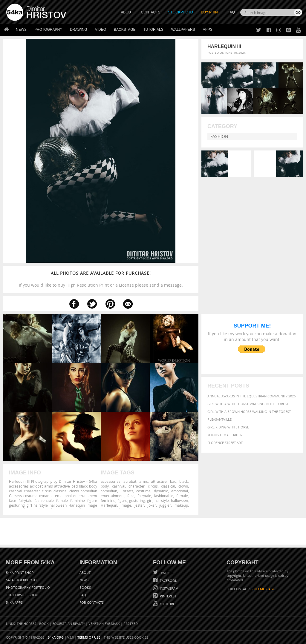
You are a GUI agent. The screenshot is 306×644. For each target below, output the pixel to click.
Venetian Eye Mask (104, 624)
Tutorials (153, 30)
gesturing (137, 500)
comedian (109, 491)
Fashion (219, 136)
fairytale (144, 496)
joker (152, 505)
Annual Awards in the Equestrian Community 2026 (251, 396)
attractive (159, 481)
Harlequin (109, 505)
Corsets (127, 491)
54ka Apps (14, 602)
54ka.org (56, 637)
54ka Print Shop (20, 572)
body (105, 486)
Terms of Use (89, 637)
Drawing (79, 30)
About (85, 572)
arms (144, 481)
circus (153, 486)
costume (143, 491)
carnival (119, 486)
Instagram (169, 588)
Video (101, 30)
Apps (208, 30)
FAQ (231, 12)
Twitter (167, 573)
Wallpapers (183, 30)
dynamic (161, 491)
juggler (165, 505)
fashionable (164, 496)
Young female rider (225, 435)
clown (183, 486)
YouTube (167, 604)
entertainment (113, 496)
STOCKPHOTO (181, 12)
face (131, 496)
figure (122, 500)
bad (173, 481)
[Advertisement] (154, 531)
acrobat (130, 481)
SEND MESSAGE (263, 589)
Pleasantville (219, 419)
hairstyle (162, 500)
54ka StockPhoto (21, 580)
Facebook (168, 581)
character (137, 486)
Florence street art (225, 443)
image (126, 505)
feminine (108, 500)
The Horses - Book (22, 595)
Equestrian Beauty (69, 624)
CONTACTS (151, 12)
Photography (48, 30)
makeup (181, 505)
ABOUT (127, 12)
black (184, 481)
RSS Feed (131, 624)
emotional (180, 491)
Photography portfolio (28, 587)
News (21, 30)
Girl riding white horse (228, 427)
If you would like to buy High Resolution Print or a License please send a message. (101, 279)
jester (139, 505)
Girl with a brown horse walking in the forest (249, 412)
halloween (179, 500)
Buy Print (210, 12)
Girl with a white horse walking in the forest (248, 404)
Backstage (125, 30)
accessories (111, 481)
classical (168, 486)
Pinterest (168, 596)
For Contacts (92, 602)
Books (85, 587)
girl (150, 500)
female (182, 496)
